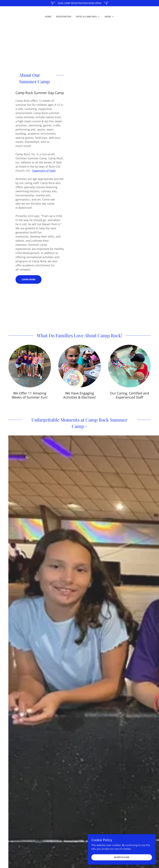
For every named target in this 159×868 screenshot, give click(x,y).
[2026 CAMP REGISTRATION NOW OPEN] (79, 3)
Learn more (29, 279)
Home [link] (48, 17)
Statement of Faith (44, 171)
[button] (88, 17)
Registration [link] (64, 17)
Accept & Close (125, 857)
